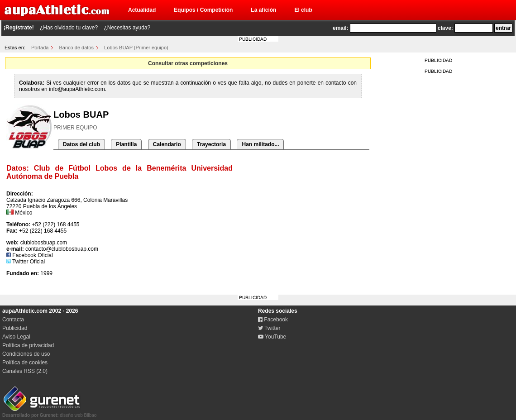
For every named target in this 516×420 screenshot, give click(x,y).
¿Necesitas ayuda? (127, 28)
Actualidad (142, 10)
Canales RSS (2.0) (25, 371)
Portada (40, 48)
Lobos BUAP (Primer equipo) (136, 48)
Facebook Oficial (30, 255)
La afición (263, 10)
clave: (445, 28)
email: (341, 28)
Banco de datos (76, 48)
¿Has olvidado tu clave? (69, 28)
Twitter (269, 328)
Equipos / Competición (203, 10)
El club (303, 10)
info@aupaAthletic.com (77, 89)
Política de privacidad (28, 345)
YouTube (272, 337)
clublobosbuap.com (44, 243)
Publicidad (15, 328)
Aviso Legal (16, 337)
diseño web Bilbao (49, 413)
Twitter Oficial (26, 262)
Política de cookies (25, 363)
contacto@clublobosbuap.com (62, 249)
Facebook (273, 320)
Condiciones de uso (26, 354)
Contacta (13, 320)
